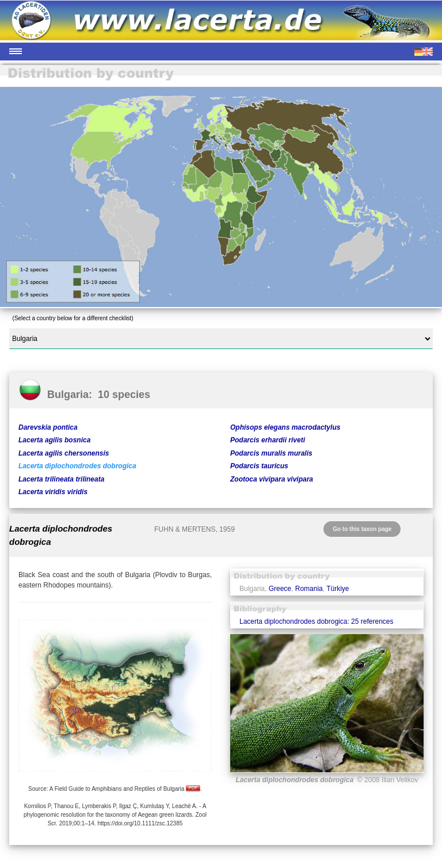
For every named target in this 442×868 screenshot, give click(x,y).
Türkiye (338, 589)
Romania (309, 589)
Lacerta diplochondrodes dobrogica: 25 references (317, 621)
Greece (280, 589)
